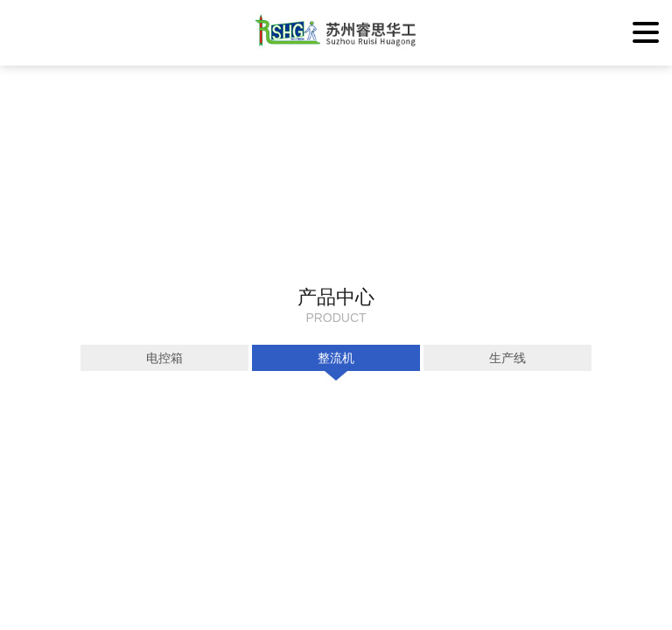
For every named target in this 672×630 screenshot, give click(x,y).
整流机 (336, 358)
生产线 (507, 358)
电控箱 (164, 358)
